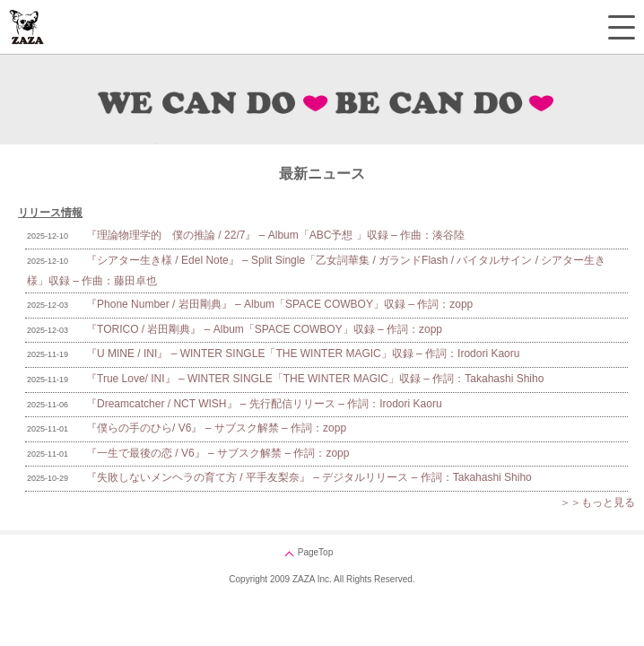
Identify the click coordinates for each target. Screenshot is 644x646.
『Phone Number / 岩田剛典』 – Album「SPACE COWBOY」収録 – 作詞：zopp (279, 304)
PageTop (315, 552)
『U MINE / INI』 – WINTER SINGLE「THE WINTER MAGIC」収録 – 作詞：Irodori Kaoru (303, 354)
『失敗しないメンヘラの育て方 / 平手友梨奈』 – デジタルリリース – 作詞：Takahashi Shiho (309, 477)
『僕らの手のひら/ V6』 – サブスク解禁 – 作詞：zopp (216, 428)
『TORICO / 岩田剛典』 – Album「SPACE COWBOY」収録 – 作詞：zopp (264, 329)
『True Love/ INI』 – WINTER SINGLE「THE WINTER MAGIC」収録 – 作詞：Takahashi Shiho (315, 379)
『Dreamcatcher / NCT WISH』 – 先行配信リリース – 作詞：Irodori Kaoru (264, 404)
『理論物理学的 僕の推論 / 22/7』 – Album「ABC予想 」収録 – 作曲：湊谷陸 (275, 235)
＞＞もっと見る (597, 502)
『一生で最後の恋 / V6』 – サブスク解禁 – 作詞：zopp (218, 453)
